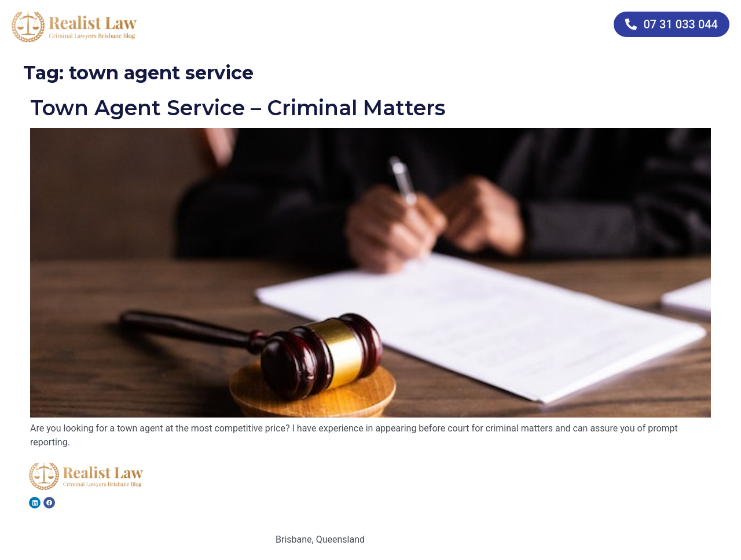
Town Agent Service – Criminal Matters (238, 108)
